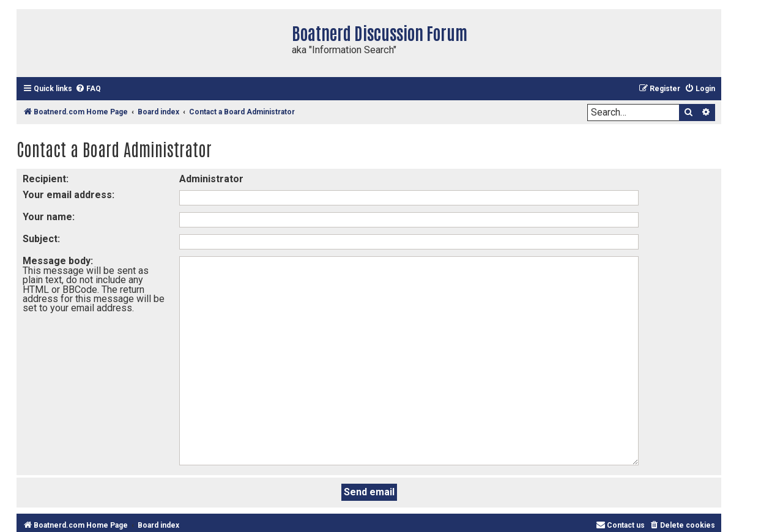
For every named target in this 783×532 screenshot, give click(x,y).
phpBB (607, 493)
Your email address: (69, 195)
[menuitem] (88, 89)
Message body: (58, 261)
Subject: (41, 239)
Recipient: (46, 179)
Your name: (49, 217)
